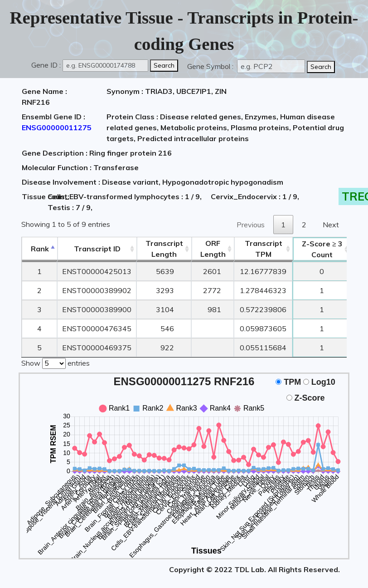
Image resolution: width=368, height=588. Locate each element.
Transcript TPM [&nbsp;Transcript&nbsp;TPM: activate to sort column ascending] (264, 249)
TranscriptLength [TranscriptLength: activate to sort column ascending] (164, 249)
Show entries (56, 363)
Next (331, 225)
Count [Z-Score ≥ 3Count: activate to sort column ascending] (322, 249)
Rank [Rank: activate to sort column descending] (40, 249)
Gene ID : (46, 65)
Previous (251, 225)
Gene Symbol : (211, 66)
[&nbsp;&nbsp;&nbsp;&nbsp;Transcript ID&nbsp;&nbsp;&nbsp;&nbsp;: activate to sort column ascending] (97, 249)
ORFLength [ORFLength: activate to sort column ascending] (213, 249)
